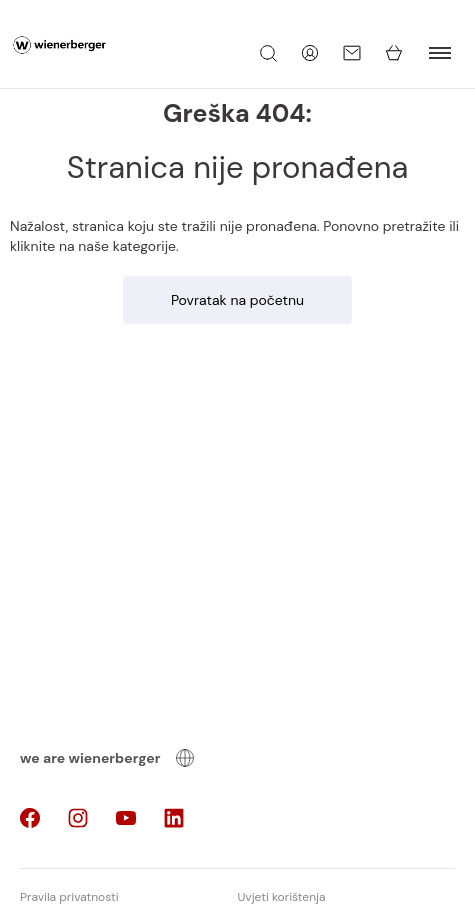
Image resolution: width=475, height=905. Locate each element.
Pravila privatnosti (69, 897)
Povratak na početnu (237, 300)
